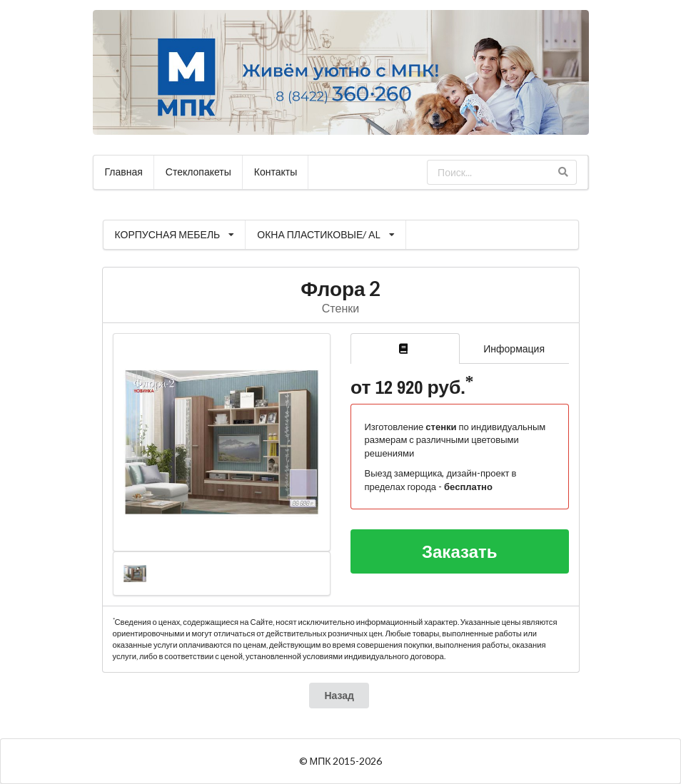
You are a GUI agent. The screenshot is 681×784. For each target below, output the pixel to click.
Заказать (460, 551)
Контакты (276, 172)
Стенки (340, 308)
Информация (514, 348)
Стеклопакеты (198, 172)
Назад (339, 695)
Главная (124, 172)
